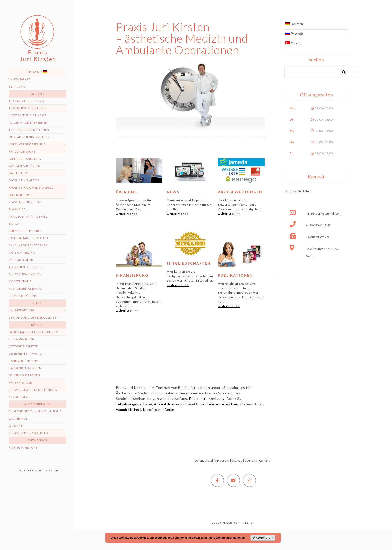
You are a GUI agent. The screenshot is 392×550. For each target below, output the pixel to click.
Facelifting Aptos (24, 180)
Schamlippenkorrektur (29, 433)
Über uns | (251, 460)
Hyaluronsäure (22, 152)
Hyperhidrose (20, 382)
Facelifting (19, 173)
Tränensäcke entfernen (29, 130)
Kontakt (264, 460)
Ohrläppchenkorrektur (29, 137)
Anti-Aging (37, 440)
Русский (294, 34)
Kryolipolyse (20, 397)
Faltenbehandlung (25, 159)
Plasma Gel (18, 209)
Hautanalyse (19, 79)
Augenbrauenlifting (26, 101)
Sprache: (37, 72)
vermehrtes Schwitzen (220, 404)
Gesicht (38, 94)
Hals (37, 303)
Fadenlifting (20, 195)
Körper (37, 325)
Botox (14, 224)
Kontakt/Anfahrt (298, 191)
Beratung (17, 87)
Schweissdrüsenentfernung (33, 390)
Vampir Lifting (128, 409)
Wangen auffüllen (25, 166)
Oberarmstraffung (25, 353)
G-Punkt (16, 426)
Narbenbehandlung (26, 368)
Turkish (294, 43)
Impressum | (222, 460)
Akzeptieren (263, 538)
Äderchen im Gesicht (26, 267)
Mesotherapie (20, 281)
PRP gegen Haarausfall (28, 217)
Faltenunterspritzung (207, 398)
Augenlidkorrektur (169, 404)
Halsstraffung (22, 310)
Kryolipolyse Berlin (159, 409)
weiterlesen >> (127, 214)
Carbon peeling (22, 253)
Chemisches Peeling (25, 231)
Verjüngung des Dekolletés (33, 317)
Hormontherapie (23, 447)
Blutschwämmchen (25, 274)
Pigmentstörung (23, 296)
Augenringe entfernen (28, 123)
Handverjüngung (24, 361)
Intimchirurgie (38, 404)
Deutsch (294, 24)
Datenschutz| (204, 460)
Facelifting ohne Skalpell (31, 188)
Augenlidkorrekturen (28, 108)
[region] (190, 94)
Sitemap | (238, 460)
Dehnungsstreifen (24, 375)
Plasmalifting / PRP (25, 202)
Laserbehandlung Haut (29, 238)
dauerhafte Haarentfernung (34, 332)
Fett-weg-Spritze (23, 346)
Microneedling (22, 260)
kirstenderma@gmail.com (324, 214)
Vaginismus (18, 418)
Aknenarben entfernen (28, 245)
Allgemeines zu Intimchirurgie (35, 411)
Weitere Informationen (230, 538)
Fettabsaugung (22, 339)
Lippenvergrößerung (27, 144)
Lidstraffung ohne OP (28, 115)
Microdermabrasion (26, 288)
